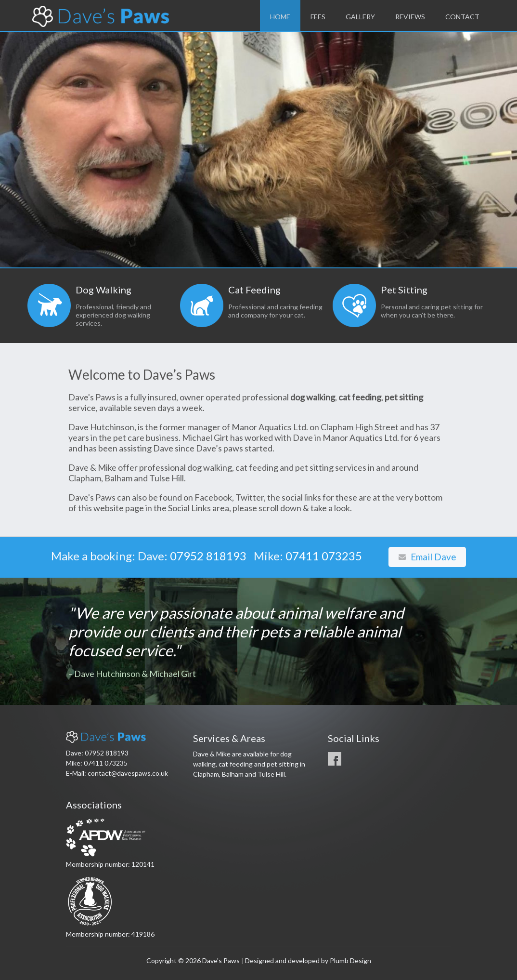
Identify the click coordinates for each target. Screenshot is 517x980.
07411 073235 (324, 556)
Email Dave (427, 557)
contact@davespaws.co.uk (128, 773)
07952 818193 (208, 556)
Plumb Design (350, 960)
